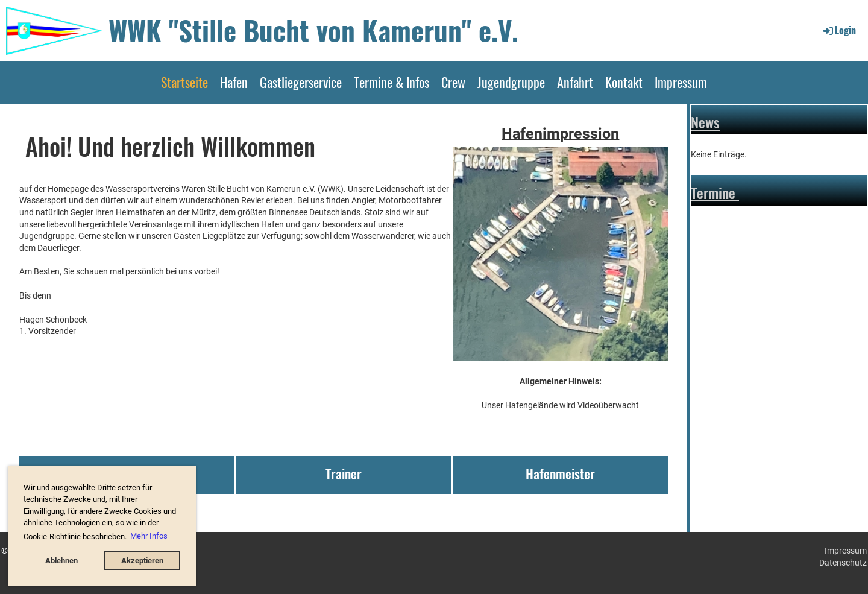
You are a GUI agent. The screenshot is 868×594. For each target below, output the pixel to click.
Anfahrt (575, 82)
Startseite (184, 82)
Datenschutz (843, 563)
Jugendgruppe (511, 82)
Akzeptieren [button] (142, 561)
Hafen (234, 82)
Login (839, 30)
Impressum (681, 82)
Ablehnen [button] (61, 561)
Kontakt (624, 82)
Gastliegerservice (301, 82)
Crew (453, 82)
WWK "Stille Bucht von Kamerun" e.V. (313, 30)
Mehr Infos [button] (149, 536)
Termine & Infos (392, 82)
